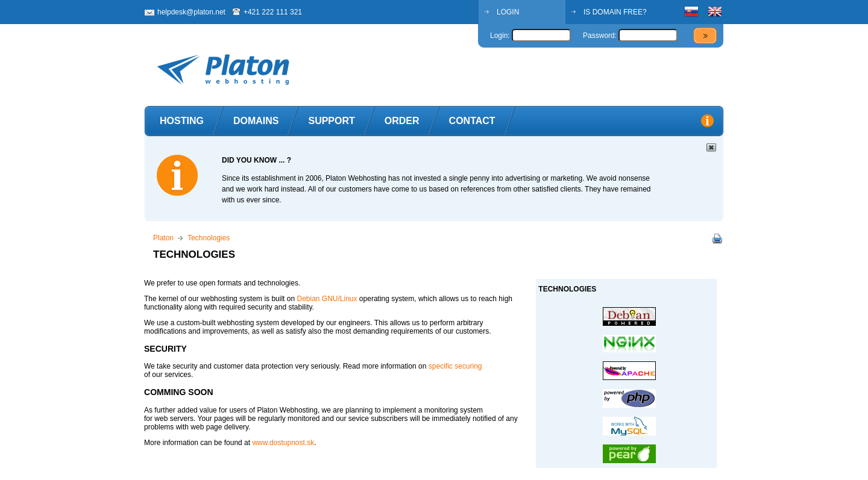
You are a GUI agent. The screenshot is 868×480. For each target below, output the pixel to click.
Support (331, 121)
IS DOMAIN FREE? (615, 12)
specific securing (455, 366)
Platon (163, 238)
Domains (256, 121)
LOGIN (508, 12)
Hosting (182, 121)
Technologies (209, 238)
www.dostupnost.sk (283, 443)
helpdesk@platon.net (191, 12)
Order (402, 121)
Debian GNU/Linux (327, 299)
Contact (472, 121)
